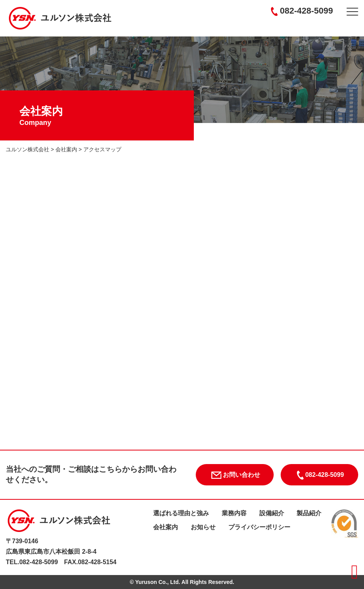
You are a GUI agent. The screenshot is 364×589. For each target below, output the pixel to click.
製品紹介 (309, 513)
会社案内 (166, 527)
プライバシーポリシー (259, 527)
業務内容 (234, 513)
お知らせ (203, 527)
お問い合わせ (235, 475)
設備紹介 (272, 513)
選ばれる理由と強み (181, 513)
